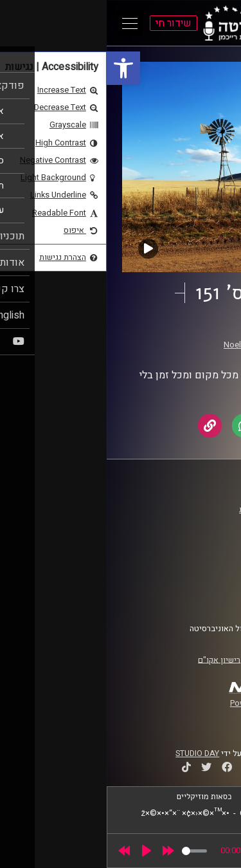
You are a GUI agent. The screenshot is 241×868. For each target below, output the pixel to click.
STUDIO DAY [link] (91, 753)
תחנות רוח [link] (174, 333)
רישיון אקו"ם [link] (112, 660)
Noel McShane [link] (144, 345)
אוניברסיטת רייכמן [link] (187, 522)
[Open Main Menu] (23, 23)
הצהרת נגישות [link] (195, 586)
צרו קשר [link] (205, 598)
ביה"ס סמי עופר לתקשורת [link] (175, 510)
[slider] (88, 851)
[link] (17, 68)
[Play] (40, 851)
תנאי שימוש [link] (199, 573)
